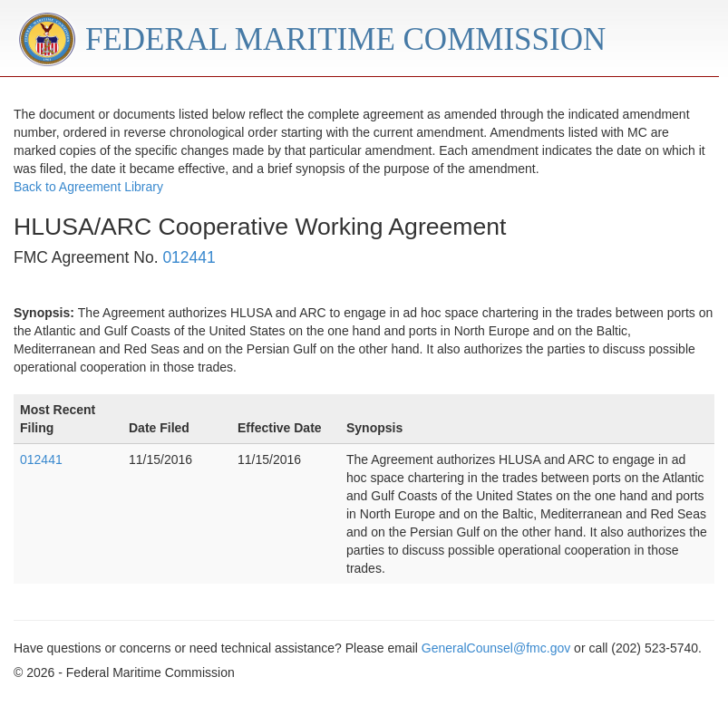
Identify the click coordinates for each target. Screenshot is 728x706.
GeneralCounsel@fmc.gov (496, 648)
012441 (189, 257)
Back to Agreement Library (88, 187)
